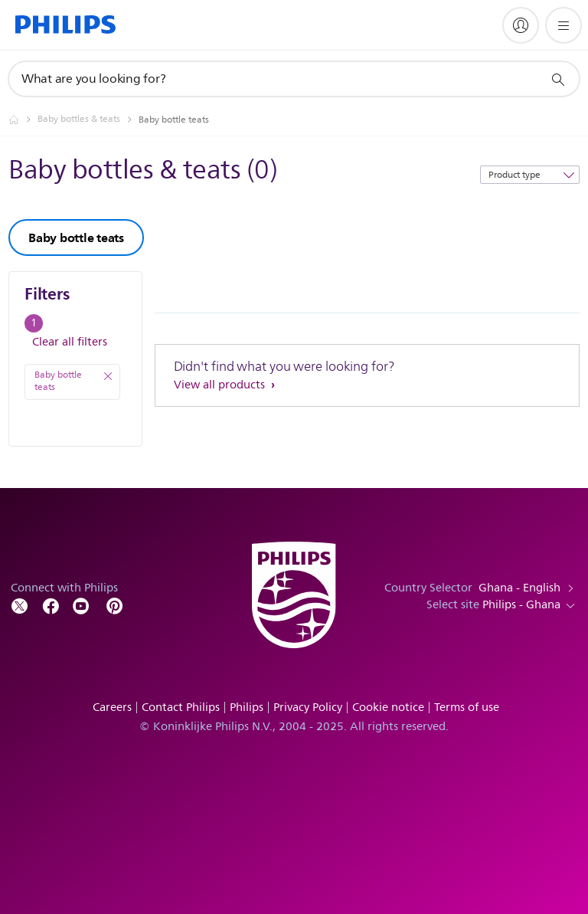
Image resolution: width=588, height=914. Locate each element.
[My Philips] (521, 25)
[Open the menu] (563, 25)
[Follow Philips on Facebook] (51, 605)
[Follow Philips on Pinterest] (115, 605)
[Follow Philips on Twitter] (20, 605)
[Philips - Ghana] (23, 120)
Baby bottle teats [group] (76, 238)
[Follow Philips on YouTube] (81, 605)
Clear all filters (70, 342)
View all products (221, 385)
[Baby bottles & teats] (88, 120)
